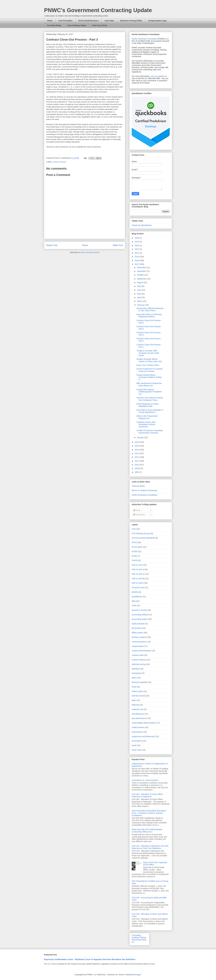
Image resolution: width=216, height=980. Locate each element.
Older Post (118, 245)
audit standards (138, 624)
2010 (137, 465)
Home (50, 21)
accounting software (140, 615)
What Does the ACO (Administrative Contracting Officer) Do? (147, 831)
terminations (137, 741)
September (142, 279)
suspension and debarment (143, 736)
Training (143, 938)
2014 (137, 450)
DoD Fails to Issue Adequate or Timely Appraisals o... (150, 411)
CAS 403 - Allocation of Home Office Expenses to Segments (147, 795)
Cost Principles (65, 21)
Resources (136, 940)
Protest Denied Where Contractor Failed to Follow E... (149, 377)
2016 (137, 442)
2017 (137, 264)
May (139, 294)
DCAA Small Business (89, 21)
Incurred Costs (138, 588)
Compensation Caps (157, 21)
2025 (137, 238)
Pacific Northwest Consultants (145, 39)
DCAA (134, 542)
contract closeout (59, 162)
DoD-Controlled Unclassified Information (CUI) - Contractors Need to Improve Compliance (149, 813)
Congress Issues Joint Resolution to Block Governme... (146, 424)
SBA (134, 601)
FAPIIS (135, 560)
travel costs (137, 750)
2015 (137, 446)
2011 (137, 461)
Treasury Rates (138, 486)
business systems (139, 637)
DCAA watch (137, 547)
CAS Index (109, 21)
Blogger (138, 975)
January (141, 437)
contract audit (137, 655)
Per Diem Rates (54, 25)
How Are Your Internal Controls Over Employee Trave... (150, 399)
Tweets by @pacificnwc (142, 225)
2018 (137, 260)
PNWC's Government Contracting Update (98, 10)
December (142, 267)
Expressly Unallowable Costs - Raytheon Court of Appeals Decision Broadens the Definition (90, 959)
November (142, 271)
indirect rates (137, 691)
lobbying (135, 705)
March (140, 301)
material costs (138, 709)
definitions (136, 669)
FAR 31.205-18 (138, 569)
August (140, 282)
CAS (134, 529)
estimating (136, 673)
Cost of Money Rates (77, 25)
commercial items (139, 642)
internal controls (139, 696)
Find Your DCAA (100, 25)
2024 (137, 242)
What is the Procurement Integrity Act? (147, 417)
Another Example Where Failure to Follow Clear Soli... (150, 360)
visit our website (158, 76)
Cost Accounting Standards (143, 538)
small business (138, 727)
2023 (137, 245)
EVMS (134, 556)
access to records (139, 610)
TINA (134, 606)
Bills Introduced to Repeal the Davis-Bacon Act (149, 384)
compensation (138, 646)
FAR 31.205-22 (138, 574)
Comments (139, 515)
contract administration (141, 651)
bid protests (137, 628)
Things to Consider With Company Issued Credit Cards (148, 353)
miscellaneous (138, 714)
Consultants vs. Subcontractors (145, 780)
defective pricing (139, 664)
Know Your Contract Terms (148, 365)
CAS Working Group (140, 533)
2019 (137, 257)
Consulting (136, 935)
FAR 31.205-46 (138, 579)
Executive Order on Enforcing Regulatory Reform (149, 316)
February (141, 305)
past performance (139, 718)
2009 (137, 468)
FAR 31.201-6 (138, 565)
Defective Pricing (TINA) (131, 21)
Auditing (135, 938)
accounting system (140, 619)
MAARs (135, 592)
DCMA (135, 551)
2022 (137, 249)
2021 (137, 253)
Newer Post (52, 245)
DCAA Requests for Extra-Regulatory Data (148, 405)
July (139, 286)
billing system (137, 633)
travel (134, 745)
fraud (134, 687)
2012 (137, 457)
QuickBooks (137, 597)
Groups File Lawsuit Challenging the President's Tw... (149, 392)
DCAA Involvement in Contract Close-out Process (150, 370)
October (141, 275)
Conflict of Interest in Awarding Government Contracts (150, 432)
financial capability (140, 682)
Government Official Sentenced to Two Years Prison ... (150, 309)
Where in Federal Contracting (144, 490)
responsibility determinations (144, 723)
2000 (137, 472)
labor (134, 700)
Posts (137, 510)
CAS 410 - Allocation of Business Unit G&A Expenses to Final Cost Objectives (150, 847)
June (139, 290)
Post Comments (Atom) (90, 252)
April (139, 297)
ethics (134, 678)
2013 (137, 453)
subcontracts (137, 732)
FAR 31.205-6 (138, 583)
